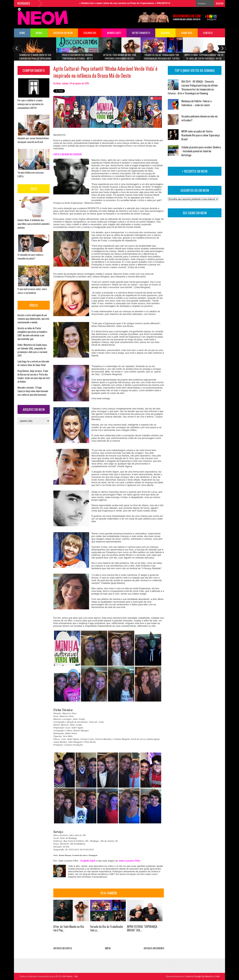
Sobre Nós (187, 33)
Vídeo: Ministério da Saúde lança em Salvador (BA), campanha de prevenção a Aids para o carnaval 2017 (32, 350)
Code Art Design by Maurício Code (202, 976)
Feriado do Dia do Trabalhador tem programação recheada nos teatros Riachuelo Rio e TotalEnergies (162, 58)
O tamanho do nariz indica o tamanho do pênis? (30, 256)
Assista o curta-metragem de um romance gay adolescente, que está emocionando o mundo (33, 319)
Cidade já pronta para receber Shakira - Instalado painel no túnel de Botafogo (201, 151)
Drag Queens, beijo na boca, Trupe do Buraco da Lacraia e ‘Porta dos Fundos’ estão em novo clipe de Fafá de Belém (34, 376)
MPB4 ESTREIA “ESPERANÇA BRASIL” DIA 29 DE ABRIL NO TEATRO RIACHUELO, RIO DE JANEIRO (204, 58)
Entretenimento (141, 33)
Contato (208, 33)
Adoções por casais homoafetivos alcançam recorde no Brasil (33, 140)
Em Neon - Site (71, 976)
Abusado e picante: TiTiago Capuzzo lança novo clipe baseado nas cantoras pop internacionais (33, 391)
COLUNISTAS (90, 33)
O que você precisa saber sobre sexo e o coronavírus (32, 291)
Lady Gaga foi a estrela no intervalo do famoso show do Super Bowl (33, 363)
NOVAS (39, 33)
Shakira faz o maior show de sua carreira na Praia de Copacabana (119, 3)
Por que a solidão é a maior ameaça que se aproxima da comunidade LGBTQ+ (30, 104)
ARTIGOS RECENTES (63, 948)
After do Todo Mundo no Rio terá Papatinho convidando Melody (120, 57)
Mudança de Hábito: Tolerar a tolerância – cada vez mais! (197, 103)
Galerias (165, 33)
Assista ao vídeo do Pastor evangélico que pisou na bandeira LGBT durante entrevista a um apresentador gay (32, 333)
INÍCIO (108, 948)
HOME (22, 33)
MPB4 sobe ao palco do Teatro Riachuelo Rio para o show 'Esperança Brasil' (201, 135)
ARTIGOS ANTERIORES (154, 948)
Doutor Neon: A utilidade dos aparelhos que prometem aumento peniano (34, 224)
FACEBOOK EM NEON (63, 33)
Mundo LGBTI (114, 33)
